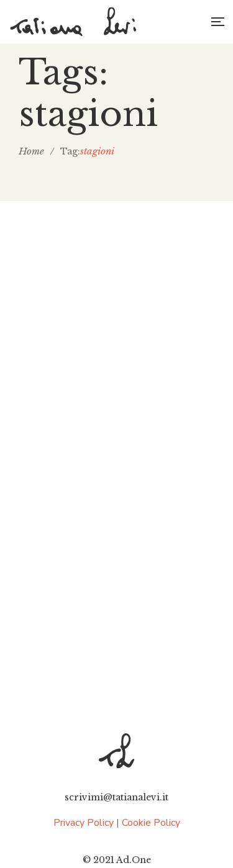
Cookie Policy (151, 823)
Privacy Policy (84, 823)
